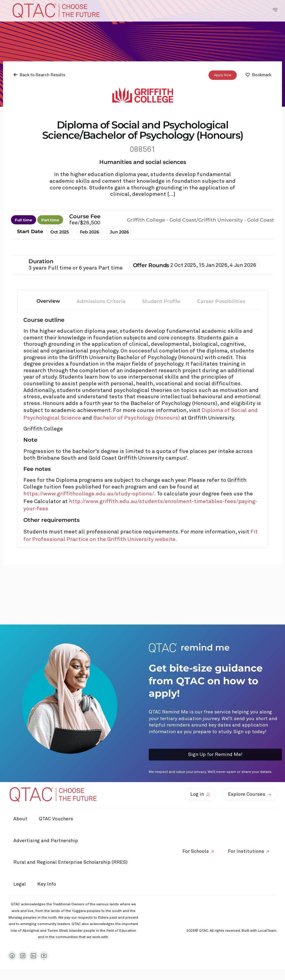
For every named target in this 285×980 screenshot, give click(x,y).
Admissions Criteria (101, 301)
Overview (48, 301)
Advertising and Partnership (46, 841)
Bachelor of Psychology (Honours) (137, 418)
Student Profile (161, 301)
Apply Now (223, 75)
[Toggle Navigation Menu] (275, 10)
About (21, 819)
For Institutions (246, 851)
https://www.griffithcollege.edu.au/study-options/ (89, 494)
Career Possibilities (221, 301)
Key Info (49, 884)
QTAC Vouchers (57, 819)
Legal (20, 884)
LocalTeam (267, 931)
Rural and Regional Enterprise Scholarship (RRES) (71, 862)
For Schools (195, 851)
